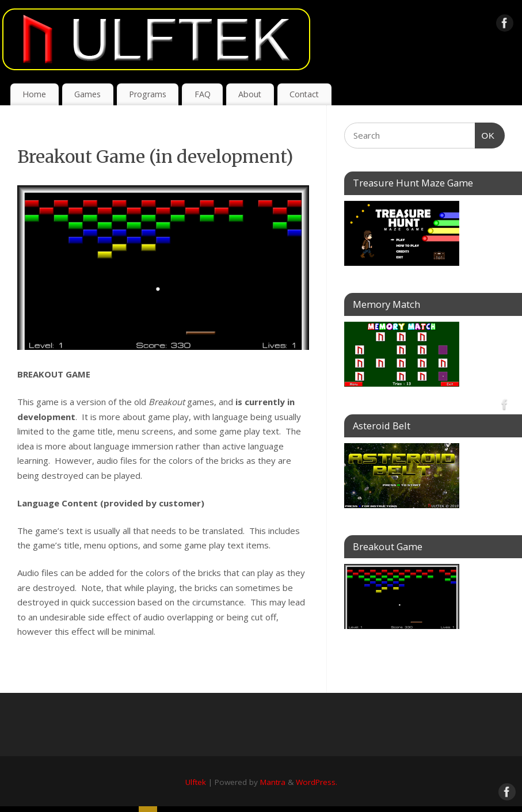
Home (34, 94)
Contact (304, 94)
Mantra (273, 782)
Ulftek (196, 782)
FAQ (203, 94)
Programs (148, 94)
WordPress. (317, 782)
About (250, 94)
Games (87, 94)
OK (485, 136)
